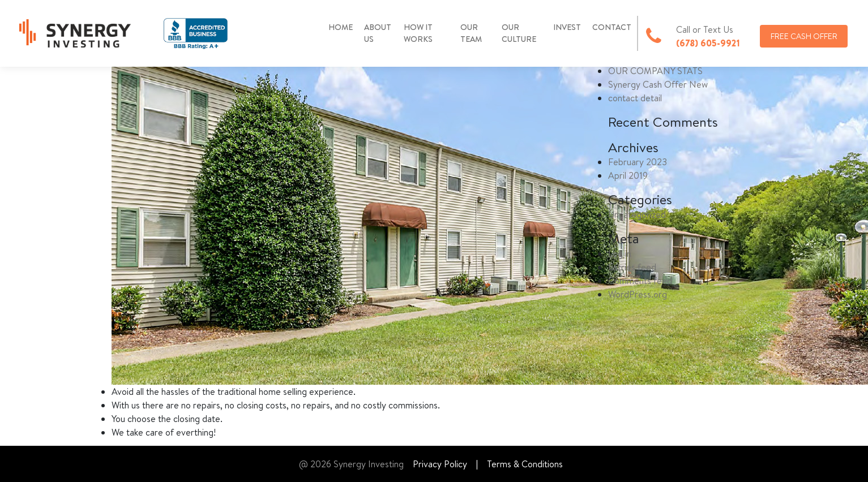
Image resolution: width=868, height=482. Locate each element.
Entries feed (632, 267)
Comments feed (640, 281)
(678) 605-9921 (708, 43)
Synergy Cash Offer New (658, 84)
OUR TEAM (471, 33)
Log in (620, 253)
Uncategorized (637, 214)
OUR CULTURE (519, 33)
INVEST (567, 27)
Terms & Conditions (525, 464)
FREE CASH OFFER (804, 36)
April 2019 (628, 175)
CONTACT (612, 27)
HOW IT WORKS (418, 33)
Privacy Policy (440, 464)
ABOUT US (378, 33)
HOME (341, 27)
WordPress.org (638, 294)
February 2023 (638, 162)
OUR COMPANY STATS (655, 71)
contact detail (635, 98)
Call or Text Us (705, 29)
